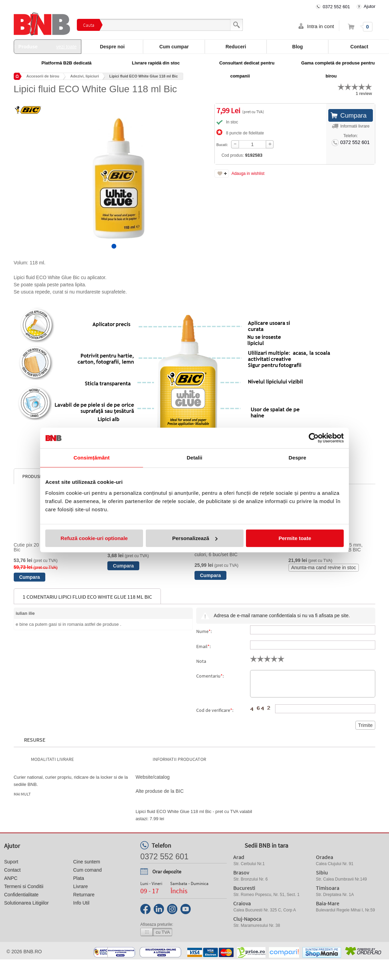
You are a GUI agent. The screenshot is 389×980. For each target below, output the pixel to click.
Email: (203, 646)
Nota (201, 661)
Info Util (81, 903)
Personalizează (195, 538)
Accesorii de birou (43, 76)
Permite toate (295, 538)
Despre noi (112, 47)
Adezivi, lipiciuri (85, 76)
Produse (48, 47)
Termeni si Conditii (24, 886)
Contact (12, 870)
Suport (11, 862)
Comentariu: (210, 676)
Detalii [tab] (194, 458)
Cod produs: (222, 155)
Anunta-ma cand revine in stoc (324, 567)
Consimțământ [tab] (91, 458)
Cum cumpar (174, 47)
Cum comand (87, 870)
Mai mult (22, 794)
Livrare (80, 886)
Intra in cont (320, 26)
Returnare (84, 895)
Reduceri (236, 47)
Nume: (204, 631)
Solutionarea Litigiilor (26, 903)
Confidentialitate (21, 895)
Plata (79, 878)
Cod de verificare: (215, 710)
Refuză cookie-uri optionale (94, 538)
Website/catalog (152, 777)
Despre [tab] (297, 458)
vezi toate (67, 47)
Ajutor (369, 6)
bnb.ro (33, 952)
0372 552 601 (337, 7)
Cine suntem (87, 862)
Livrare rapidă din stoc (156, 63)
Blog (298, 47)
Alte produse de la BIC (160, 791)
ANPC (11, 878)
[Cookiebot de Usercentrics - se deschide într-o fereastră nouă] (314, 438)
